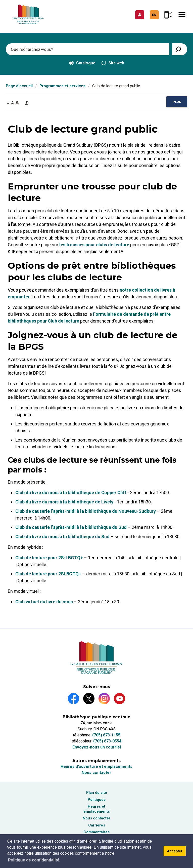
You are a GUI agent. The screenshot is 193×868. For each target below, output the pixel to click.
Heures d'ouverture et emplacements (96, 766)
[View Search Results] (180, 49)
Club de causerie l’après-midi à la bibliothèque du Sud (71, 527)
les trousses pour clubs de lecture (94, 245)
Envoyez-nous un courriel (97, 747)
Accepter (175, 851)
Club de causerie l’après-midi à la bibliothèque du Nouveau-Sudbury (86, 511)
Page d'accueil (19, 86)
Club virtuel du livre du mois (44, 602)
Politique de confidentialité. (34, 860)
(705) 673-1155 (106, 735)
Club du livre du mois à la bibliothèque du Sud (62, 537)
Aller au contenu (0, 0)
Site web (113, 63)
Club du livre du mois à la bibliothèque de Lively (64, 502)
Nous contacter (96, 773)
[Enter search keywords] (87, 49)
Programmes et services (62, 86)
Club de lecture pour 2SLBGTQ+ (48, 574)
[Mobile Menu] (182, 15)
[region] (177, 102)
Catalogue (82, 63)
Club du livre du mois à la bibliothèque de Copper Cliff (71, 493)
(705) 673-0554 (107, 741)
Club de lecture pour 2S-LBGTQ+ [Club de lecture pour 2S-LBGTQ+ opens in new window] (49, 558)
